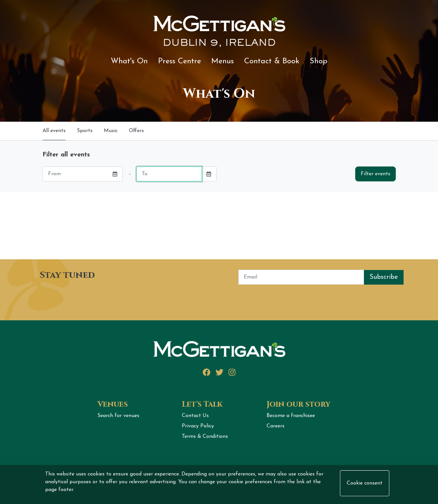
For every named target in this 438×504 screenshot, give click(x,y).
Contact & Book (272, 61)
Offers (136, 131)
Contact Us (195, 416)
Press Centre (180, 61)
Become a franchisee (291, 416)
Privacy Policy (198, 426)
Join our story (299, 405)
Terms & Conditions (205, 436)
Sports (85, 131)
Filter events (375, 174)
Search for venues (118, 416)
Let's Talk (202, 405)
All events (54, 131)
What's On (129, 61)
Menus (223, 61)
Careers (275, 426)
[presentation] (84, 297)
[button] (115, 174)
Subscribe (384, 277)
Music (111, 131)
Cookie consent (365, 483)
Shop (319, 61)
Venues (113, 405)
